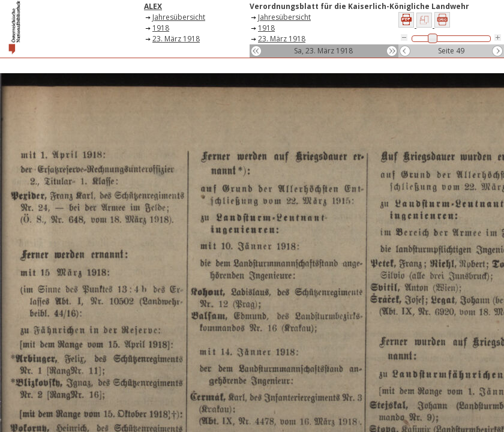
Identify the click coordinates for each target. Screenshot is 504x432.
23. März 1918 (176, 39)
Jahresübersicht (179, 17)
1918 (161, 28)
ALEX (153, 6)
